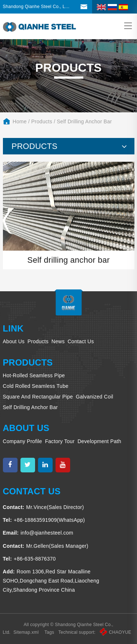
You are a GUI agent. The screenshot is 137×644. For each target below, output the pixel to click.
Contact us (81, 341)
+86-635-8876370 (35, 559)
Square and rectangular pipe (38, 397)
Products (42, 121)
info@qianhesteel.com (47, 533)
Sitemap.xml (26, 632)
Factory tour (60, 441)
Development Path (99, 441)
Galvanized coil (95, 397)
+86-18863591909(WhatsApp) (49, 520)
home (20, 121)
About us (14, 341)
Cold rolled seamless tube (36, 386)
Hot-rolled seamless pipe (34, 375)
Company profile (23, 441)
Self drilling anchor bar (85, 121)
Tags (49, 632)
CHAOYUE (115, 632)
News (58, 341)
